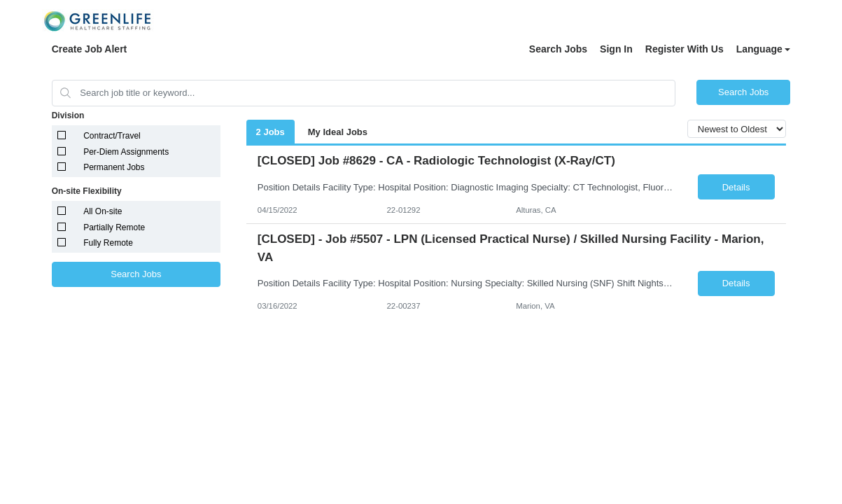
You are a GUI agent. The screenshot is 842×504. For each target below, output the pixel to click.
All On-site (103, 211)
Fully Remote (108, 243)
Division (68, 115)
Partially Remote (114, 227)
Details (736, 187)
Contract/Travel (112, 136)
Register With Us (685, 49)
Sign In (616, 49)
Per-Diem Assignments (126, 152)
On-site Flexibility (87, 191)
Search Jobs (558, 49)
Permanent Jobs (114, 167)
